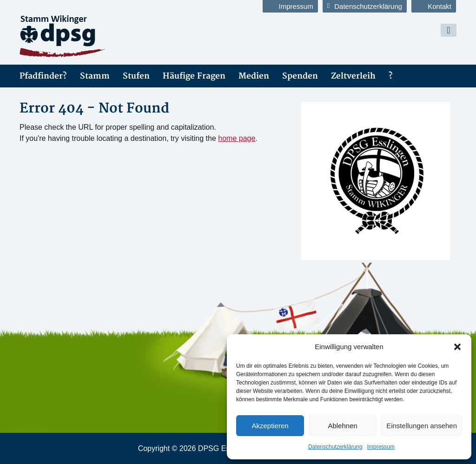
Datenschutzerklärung (335, 447)
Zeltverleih (353, 76)
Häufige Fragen (194, 76)
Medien (254, 76)
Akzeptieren (270, 426)
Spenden (300, 76)
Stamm (95, 76)
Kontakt (434, 6)
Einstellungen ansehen (422, 426)
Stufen (136, 76)
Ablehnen (342, 426)
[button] (457, 347)
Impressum (381, 447)
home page (237, 138)
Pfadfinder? (43, 76)
